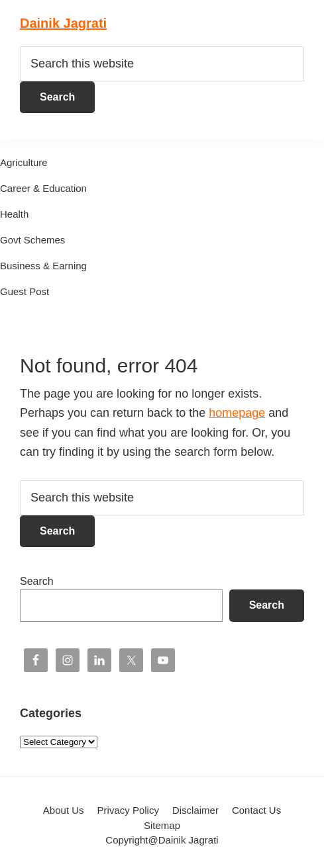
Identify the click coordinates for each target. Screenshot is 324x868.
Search (37, 581)
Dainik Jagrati (63, 23)
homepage (237, 413)
